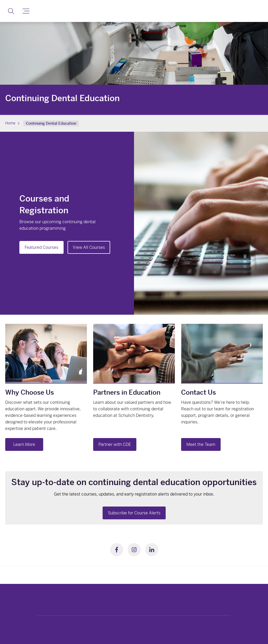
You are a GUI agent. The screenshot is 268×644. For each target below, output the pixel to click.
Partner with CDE (115, 444)
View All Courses (89, 247)
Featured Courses (41, 247)
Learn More (24, 444)
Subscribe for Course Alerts (134, 513)
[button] (11, 11)
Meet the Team (201, 444)
